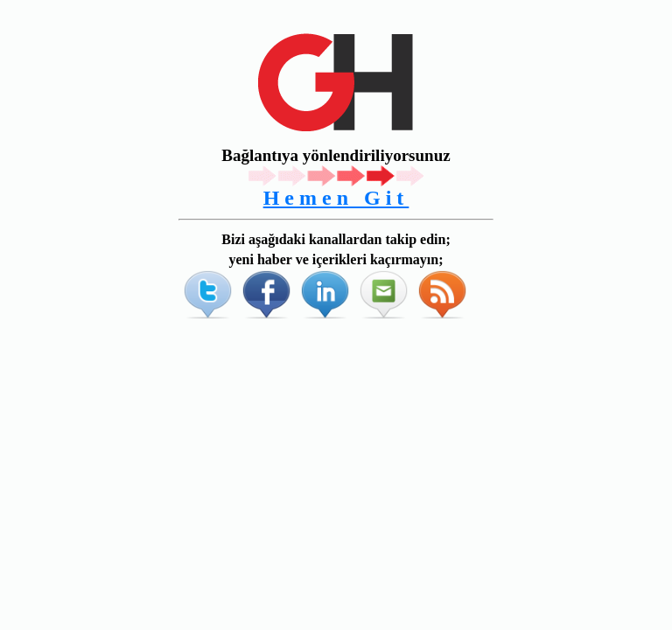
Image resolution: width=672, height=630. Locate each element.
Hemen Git (336, 198)
